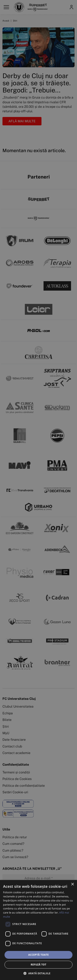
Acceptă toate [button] (39, 955)
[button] (38, 973)
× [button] (72, 884)
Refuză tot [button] (38, 965)
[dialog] (38, 930)
